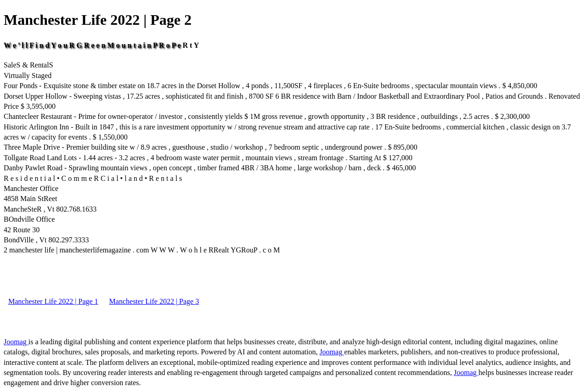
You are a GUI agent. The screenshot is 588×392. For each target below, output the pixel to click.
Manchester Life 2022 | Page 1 (53, 301)
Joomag (16, 342)
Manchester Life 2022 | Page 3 (154, 301)
